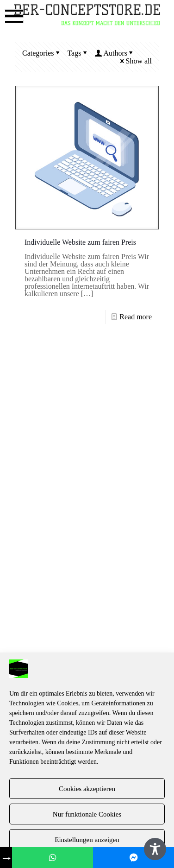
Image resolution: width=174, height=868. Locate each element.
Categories (42, 53)
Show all (135, 61)
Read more (136, 317)
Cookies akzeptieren (87, 789)
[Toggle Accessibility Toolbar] (155, 849)
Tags (78, 53)
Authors (115, 53)
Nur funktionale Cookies (87, 814)
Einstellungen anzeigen (87, 840)
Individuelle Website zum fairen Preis (80, 242)
